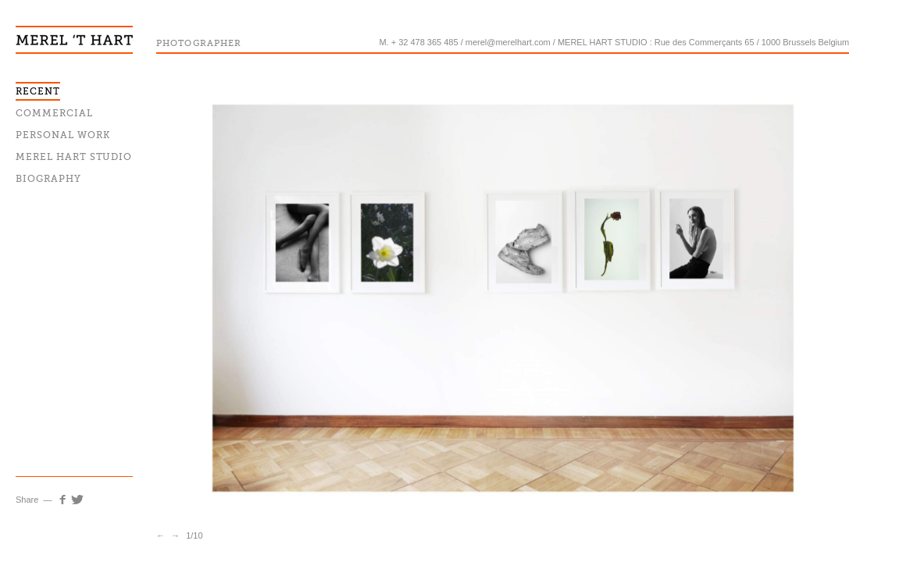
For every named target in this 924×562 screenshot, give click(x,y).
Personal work (62, 136)
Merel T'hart (74, 27)
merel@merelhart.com (508, 42)
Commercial (54, 114)
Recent (38, 92)
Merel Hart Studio (74, 158)
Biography (48, 180)
